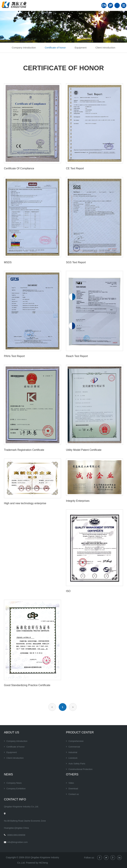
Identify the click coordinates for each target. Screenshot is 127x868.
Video (71, 783)
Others (72, 774)
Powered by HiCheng (37, 863)
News (8, 774)
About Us (12, 732)
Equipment (81, 48)
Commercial (74, 747)
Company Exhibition (16, 789)
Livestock (73, 758)
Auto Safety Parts (77, 764)
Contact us (74, 794)
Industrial (73, 752)
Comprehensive (76, 741)
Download (73, 789)
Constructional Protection (80, 769)
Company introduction (24, 48)
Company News (14, 783)
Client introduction (105, 48)
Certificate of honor (55, 48)
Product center (80, 732)
